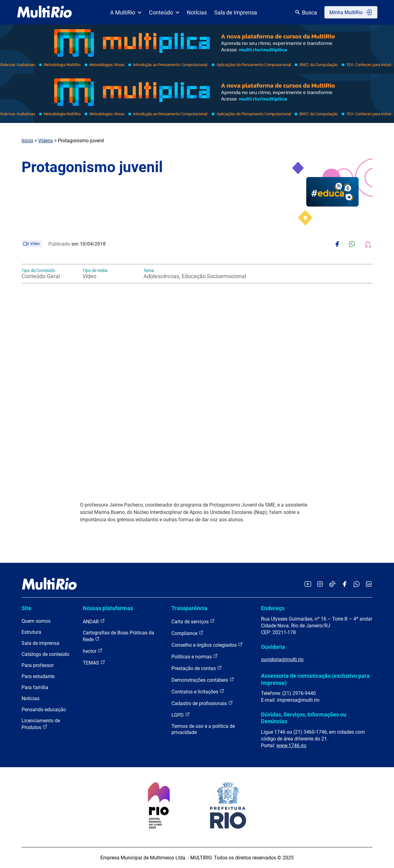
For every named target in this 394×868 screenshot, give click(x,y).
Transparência (189, 608)
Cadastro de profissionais (202, 703)
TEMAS (94, 663)
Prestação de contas (197, 668)
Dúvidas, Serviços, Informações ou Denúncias (304, 718)
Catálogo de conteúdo (45, 654)
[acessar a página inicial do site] (44, 12)
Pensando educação (44, 710)
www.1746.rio (291, 746)
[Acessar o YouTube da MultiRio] (308, 584)
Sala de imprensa (40, 643)
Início (27, 141)
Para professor (38, 665)
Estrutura (31, 632)
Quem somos (36, 621)
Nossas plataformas (108, 608)
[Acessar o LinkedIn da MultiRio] (369, 584)
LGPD (181, 715)
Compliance (187, 633)
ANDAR (94, 621)
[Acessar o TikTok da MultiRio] (332, 584)
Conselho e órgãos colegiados (207, 645)
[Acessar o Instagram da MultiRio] (320, 584)
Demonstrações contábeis (203, 680)
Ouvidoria (273, 647)
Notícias (197, 12)
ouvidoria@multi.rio (282, 659)
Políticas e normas (195, 656)
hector (93, 651)
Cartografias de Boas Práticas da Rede (119, 636)
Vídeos (46, 141)
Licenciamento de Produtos (41, 724)
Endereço (273, 608)
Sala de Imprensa (236, 12)
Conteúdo (164, 12)
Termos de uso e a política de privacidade (203, 729)
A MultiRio (126, 12)
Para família (35, 687)
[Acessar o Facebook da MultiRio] (344, 584)
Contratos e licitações (198, 691)
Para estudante (38, 676)
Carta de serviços (193, 621)
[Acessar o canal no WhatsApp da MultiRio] (357, 584)
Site (26, 608)
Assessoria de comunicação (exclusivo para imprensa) (315, 679)
